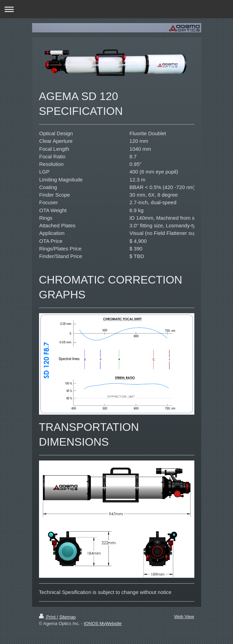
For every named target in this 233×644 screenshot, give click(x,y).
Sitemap (67, 617)
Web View (184, 617)
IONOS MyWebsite (103, 623)
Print (48, 617)
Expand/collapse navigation (116, 9)
